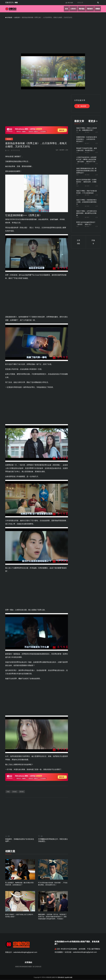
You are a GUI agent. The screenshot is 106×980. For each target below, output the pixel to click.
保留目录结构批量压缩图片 (24, 967)
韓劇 (8, 792)
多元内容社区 (37, 967)
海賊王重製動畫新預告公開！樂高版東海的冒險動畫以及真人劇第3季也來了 (86, 171)
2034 (87, 164)
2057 (87, 217)
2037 (87, 226)
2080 (87, 195)
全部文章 (18, 17)
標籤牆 (97, 9)
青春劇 (15, 792)
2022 (87, 152)
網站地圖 (68, 3)
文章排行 (72, 9)
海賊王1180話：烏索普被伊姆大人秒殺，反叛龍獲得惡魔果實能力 (87, 202)
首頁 (65, 9)
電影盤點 (81, 9)
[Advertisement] (37, 109)
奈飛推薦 (9, 17)
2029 (87, 186)
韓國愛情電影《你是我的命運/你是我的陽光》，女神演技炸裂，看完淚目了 (87, 139)
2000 (87, 132)
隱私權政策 (61, 978)
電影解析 (90, 9)
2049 (87, 206)
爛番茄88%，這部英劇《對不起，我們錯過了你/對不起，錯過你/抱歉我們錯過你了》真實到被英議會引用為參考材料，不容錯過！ (52, 917)
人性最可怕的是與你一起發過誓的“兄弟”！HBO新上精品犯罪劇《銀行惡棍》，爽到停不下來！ (86, 159)
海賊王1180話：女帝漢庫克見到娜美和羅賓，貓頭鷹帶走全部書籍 (87, 213)
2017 (87, 143)
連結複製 (82, 106)
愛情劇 (22, 792)
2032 (87, 175)
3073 (61, 150)
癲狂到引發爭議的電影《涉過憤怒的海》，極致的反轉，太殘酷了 (86, 182)
